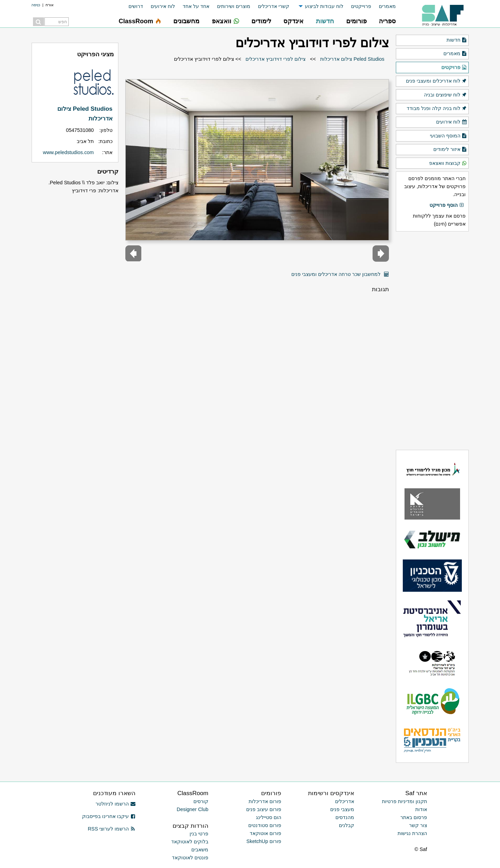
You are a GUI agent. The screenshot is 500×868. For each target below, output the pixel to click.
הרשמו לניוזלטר (115, 804)
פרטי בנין (199, 834)
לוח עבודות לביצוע (324, 6)
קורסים (201, 801)
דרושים (136, 6)
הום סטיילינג (269, 817)
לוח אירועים (163, 6)
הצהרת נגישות (412, 833)
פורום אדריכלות (265, 801)
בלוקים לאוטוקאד (190, 842)
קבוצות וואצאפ (448, 163)
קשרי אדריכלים (274, 6)
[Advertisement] (432, 340)
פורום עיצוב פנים (264, 809)
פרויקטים (454, 68)
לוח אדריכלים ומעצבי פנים (436, 81)
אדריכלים (345, 801)
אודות (421, 809)
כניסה (36, 5)
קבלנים (347, 825)
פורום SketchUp (264, 841)
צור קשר (418, 825)
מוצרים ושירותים (234, 6)
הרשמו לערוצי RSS (112, 829)
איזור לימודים (450, 150)
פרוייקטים (361, 6)
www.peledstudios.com (68, 152)
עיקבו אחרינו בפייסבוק (109, 816)
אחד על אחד (196, 6)
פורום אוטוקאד (265, 833)
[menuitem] (384, 6)
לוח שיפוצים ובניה (445, 95)
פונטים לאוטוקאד (190, 858)
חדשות (457, 40)
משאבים (200, 850)
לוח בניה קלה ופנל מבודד (437, 109)
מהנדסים (345, 817)
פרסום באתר (414, 817)
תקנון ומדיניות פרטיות (405, 801)
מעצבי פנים (342, 809)
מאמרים (387, 6)
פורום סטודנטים (265, 825)
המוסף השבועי (448, 136)
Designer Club (193, 809)
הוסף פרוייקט (447, 205)
